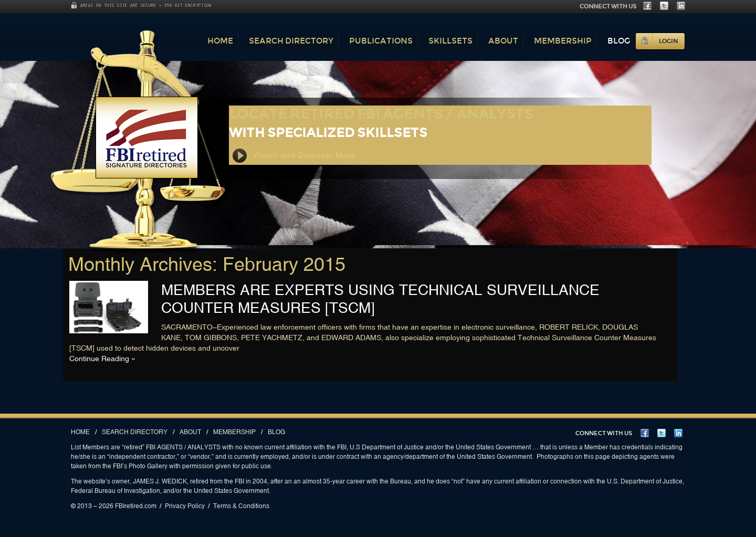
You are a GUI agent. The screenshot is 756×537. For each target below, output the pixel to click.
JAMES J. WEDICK (160, 481)
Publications (381, 41)
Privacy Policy (185, 506)
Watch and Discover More (293, 156)
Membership (563, 41)
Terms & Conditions (241, 506)
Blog (619, 41)
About (503, 41)
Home (220, 41)
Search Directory (291, 41)
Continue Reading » (102, 359)
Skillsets (450, 41)
